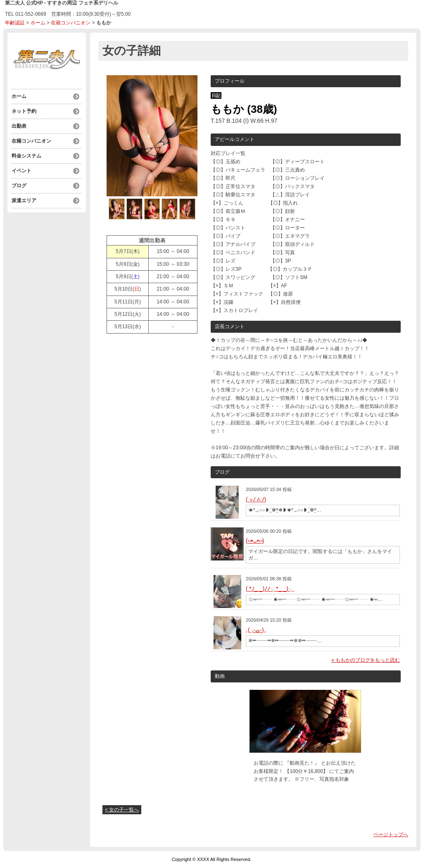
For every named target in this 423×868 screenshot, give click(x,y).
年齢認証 (15, 23)
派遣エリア (24, 200)
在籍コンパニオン (71, 23)
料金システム (26, 156)
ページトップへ (391, 835)
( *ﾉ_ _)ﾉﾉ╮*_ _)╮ (270, 589)
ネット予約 (24, 111)
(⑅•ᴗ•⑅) (255, 541)
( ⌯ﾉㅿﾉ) (256, 499)
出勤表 (19, 126)
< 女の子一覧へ (122, 810)
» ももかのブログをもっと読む (366, 660)
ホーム (38, 23)
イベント (21, 171)
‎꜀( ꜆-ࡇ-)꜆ (256, 630)
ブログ (19, 186)
